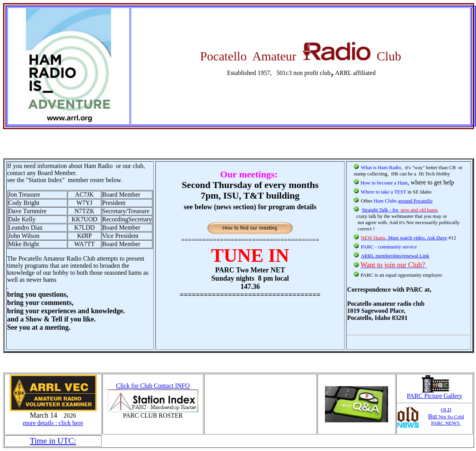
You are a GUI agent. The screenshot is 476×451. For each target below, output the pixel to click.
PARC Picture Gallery (435, 393)
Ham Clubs (386, 201)
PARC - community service (389, 247)
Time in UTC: (53, 441)
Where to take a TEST (383, 192)
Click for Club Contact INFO (153, 386)
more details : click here (53, 423)
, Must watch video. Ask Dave (404, 238)
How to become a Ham (384, 183)
